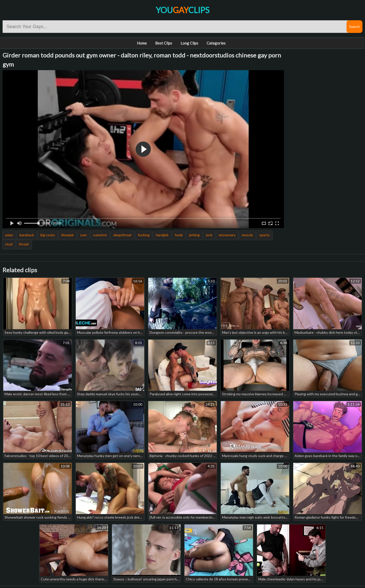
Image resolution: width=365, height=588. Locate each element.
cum (83, 235)
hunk (179, 235)
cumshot (100, 235)
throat (24, 244)
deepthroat (122, 235)
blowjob (68, 235)
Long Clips (189, 43)
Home (142, 43)
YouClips (182, 10)
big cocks (48, 235)
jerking (194, 235)
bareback (27, 235)
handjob (162, 235)
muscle (247, 235)
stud (9, 244)
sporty (264, 235)
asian (9, 235)
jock (209, 235)
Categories (216, 43)
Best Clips (164, 43)
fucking (144, 235)
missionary (227, 235)
